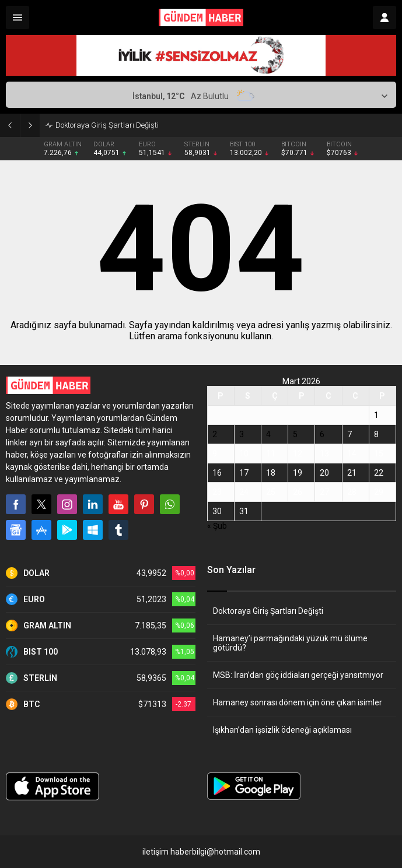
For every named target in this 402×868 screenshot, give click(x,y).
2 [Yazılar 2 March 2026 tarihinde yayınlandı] (215, 434)
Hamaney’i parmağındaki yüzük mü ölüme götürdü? (290, 643)
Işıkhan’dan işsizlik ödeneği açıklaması (282, 730)
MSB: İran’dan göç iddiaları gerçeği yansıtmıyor (298, 675)
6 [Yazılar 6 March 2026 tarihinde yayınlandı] (322, 434)
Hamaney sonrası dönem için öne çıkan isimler (298, 702)
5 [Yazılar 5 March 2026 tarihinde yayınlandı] (295, 434)
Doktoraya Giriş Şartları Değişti (107, 125)
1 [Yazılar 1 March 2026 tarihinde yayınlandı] (376, 415)
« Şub (217, 526)
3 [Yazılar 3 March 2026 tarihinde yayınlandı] (242, 434)
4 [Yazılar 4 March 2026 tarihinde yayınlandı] (268, 434)
